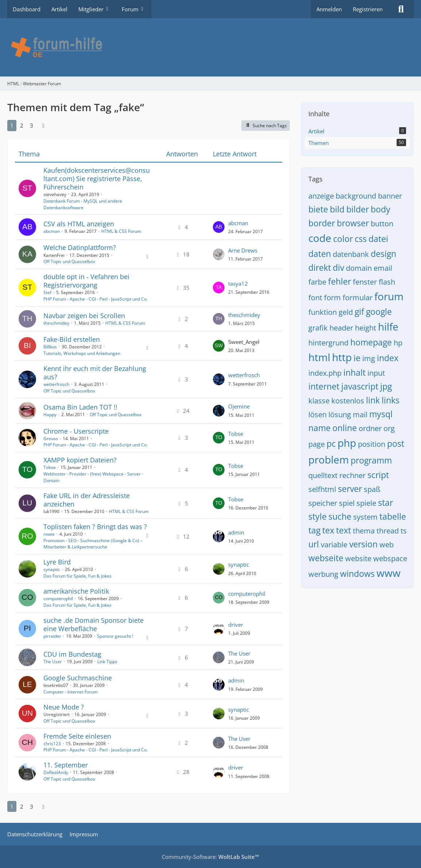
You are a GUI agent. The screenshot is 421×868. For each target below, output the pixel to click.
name (319, 428)
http (342, 357)
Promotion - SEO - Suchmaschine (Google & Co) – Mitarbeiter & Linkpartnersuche (93, 544)
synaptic (52, 569)
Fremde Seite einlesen (77, 736)
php (347, 443)
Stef (47, 292)
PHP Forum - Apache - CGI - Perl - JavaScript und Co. (95, 299)
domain (359, 268)
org (389, 428)
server (350, 489)
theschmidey (56, 323)
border (322, 223)
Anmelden (329, 9)
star (385, 503)
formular (358, 298)
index (388, 358)
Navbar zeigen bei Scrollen (84, 316)
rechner (352, 475)
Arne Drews (243, 250)
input (376, 373)
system (365, 517)
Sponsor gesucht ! (115, 636)
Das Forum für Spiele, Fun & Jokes (77, 576)
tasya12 (238, 284)
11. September (66, 765)
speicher (323, 503)
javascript (360, 386)
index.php (325, 373)
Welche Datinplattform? (80, 247)
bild (337, 209)
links (391, 400)
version (363, 544)
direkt (320, 267)
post (396, 443)
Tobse (236, 434)
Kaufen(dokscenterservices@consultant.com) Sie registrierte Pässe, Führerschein (97, 179)
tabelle (393, 516)
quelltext (323, 475)
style (317, 516)
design (383, 254)
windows (357, 574)
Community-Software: (210, 857)
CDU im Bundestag (72, 654)
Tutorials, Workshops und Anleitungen (82, 353)
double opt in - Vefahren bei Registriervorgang (86, 281)
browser (353, 223)
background (356, 196)
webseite (326, 558)
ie (357, 358)
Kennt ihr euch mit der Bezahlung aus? (95, 373)
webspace (390, 558)
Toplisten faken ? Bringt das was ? (95, 527)
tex (328, 530)
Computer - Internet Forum (71, 692)
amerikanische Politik (76, 591)
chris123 (52, 744)
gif (359, 312)
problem (329, 460)
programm (371, 460)
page (317, 444)
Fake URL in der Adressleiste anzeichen (87, 500)
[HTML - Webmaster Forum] (210, 47)
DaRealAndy (56, 772)
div (338, 267)
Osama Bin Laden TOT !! (80, 407)
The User (53, 662)
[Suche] (401, 9)
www (389, 573)
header (341, 328)
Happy (50, 415)
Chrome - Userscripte (76, 431)
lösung (340, 415)
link (373, 400)
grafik (318, 328)
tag (314, 530)
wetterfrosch (56, 384)
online (345, 428)
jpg (386, 386)
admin (236, 532)
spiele (366, 503)
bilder (358, 209)
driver (236, 625)
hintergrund (328, 343)
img (369, 358)
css (361, 239)
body (381, 209)
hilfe (388, 327)
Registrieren (368, 9)
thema (364, 531)
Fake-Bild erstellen (72, 339)
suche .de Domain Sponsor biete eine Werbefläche (93, 624)
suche (340, 516)
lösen (317, 415)
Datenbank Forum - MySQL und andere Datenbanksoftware (83, 204)
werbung (323, 574)
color (343, 239)
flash (387, 282)
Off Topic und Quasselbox (69, 261)
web (387, 545)
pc (331, 443)
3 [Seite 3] (32, 125)
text (344, 530)
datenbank (351, 254)
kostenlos (348, 401)
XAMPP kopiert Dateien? (80, 460)
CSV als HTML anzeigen (79, 224)
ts (404, 531)
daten (320, 254)
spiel (347, 503)
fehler (340, 281)
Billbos (50, 347)
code (320, 238)
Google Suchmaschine (78, 678)
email (383, 268)
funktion (323, 312)
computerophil (58, 599)
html (319, 357)
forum (389, 296)
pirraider (52, 636)
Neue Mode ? (64, 707)
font (315, 298)
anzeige (321, 196)
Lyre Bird (57, 562)
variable (334, 545)
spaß (372, 489)
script (378, 475)
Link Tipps (107, 662)
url (314, 544)
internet (324, 386)
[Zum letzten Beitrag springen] (219, 227)
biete (318, 209)
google (379, 312)
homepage (371, 342)
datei (378, 239)
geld (346, 312)
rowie (49, 534)
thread (388, 531)
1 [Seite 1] (12, 125)
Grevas (51, 439)
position (372, 444)
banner (390, 196)
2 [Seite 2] (22, 125)
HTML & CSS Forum (121, 231)
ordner (370, 428)
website (358, 558)
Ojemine (239, 406)
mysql (381, 414)
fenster (365, 282)
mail (360, 415)
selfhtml (322, 489)
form (332, 298)
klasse (319, 401)
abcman (52, 231)
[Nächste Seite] (43, 125)
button (382, 224)
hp (398, 343)
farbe (317, 282)
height (366, 328)
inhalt (354, 372)
